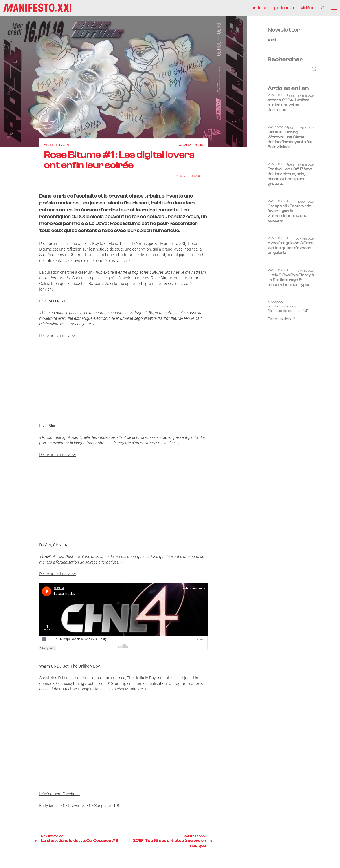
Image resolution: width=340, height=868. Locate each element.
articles (259, 8)
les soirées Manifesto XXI (128, 689)
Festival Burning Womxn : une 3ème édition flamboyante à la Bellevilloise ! (290, 140)
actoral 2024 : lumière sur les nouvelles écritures (288, 105)
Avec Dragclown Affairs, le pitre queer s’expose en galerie (291, 248)
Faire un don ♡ (281, 319)
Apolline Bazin (56, 145)
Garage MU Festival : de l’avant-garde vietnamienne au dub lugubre (289, 213)
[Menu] (334, 8)
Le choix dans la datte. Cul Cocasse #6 (80, 841)
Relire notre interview (58, 336)
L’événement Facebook (59, 794)
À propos (275, 302)
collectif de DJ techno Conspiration (70, 689)
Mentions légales (282, 306)
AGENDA (180, 176)
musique (196, 176)
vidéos (308, 8)
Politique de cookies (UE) (288, 311)
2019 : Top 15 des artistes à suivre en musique (169, 843)
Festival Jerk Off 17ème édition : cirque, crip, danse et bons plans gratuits (290, 176)
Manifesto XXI (52, 836)
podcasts (284, 8)
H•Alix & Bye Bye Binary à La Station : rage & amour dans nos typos (291, 280)
